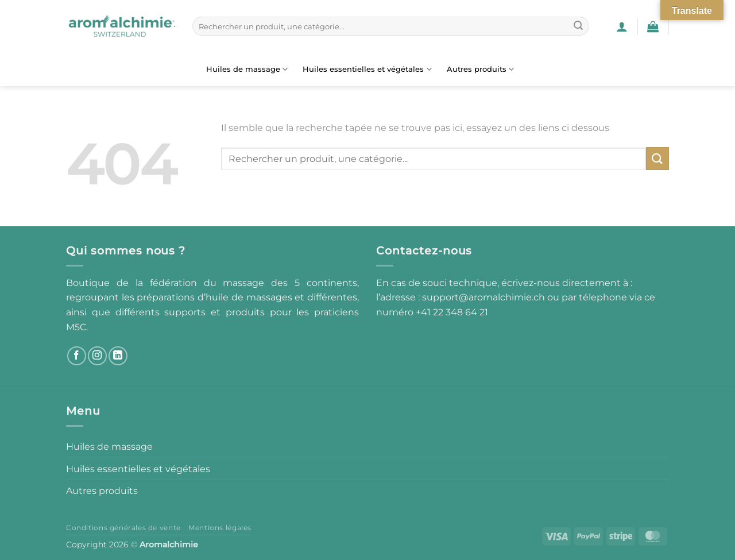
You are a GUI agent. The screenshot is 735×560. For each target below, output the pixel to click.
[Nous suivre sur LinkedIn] (118, 356)
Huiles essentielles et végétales (367, 69)
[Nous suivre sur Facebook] (77, 356)
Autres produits (480, 69)
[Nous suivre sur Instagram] (97, 356)
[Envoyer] (578, 26)
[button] (622, 26)
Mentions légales (220, 528)
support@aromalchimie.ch (485, 297)
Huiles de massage (247, 69)
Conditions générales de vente (123, 528)
